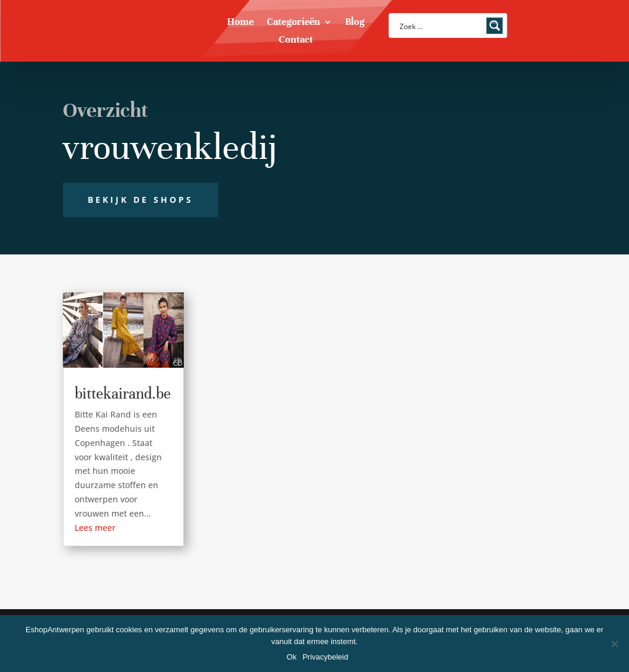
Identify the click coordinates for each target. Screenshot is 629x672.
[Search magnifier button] (495, 26)
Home (240, 23)
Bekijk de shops (141, 200)
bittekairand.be (123, 394)
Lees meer (95, 528)
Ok (292, 657)
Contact (296, 41)
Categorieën (293, 23)
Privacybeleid (325, 657)
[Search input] (440, 26)
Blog (355, 23)
